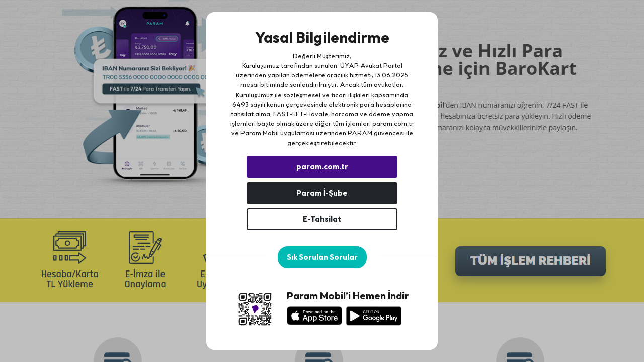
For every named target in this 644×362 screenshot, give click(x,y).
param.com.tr (393, 123)
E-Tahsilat (322, 219)
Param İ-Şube (322, 193)
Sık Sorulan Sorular (322, 257)
